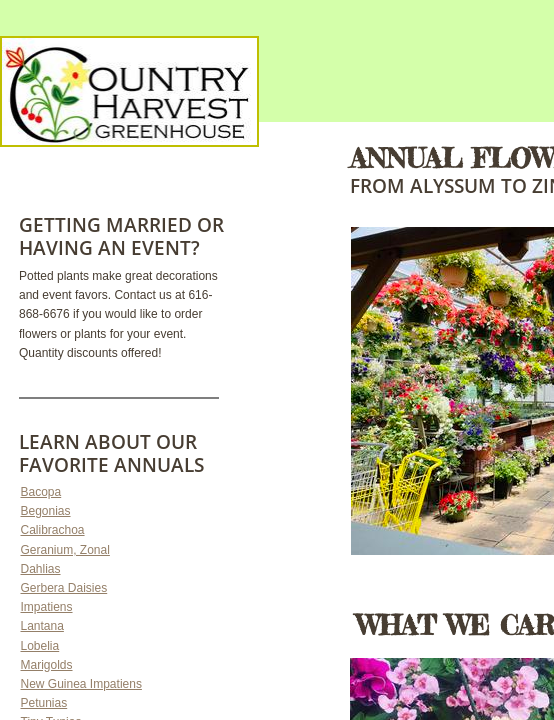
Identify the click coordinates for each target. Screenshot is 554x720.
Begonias (46, 511)
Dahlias (41, 569)
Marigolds (47, 665)
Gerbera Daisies (64, 588)
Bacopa (41, 492)
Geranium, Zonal (65, 550)
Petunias (44, 703)
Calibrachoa (53, 530)
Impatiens (47, 607)
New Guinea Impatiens (81, 684)
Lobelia (40, 646)
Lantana (42, 626)
